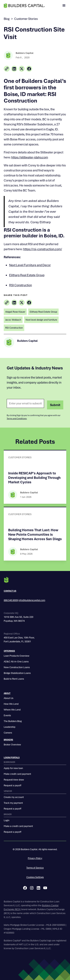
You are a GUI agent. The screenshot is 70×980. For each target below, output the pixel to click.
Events (7, 715)
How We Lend (11, 704)
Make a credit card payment (18, 826)
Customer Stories (26, 19)
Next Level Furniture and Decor (30, 265)
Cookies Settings (35, 877)
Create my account (14, 797)
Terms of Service (35, 868)
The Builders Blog (13, 721)
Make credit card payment (17, 774)
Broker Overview (12, 745)
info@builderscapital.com (32, 600)
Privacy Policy (35, 858)
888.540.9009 (11, 600)
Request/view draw (14, 780)
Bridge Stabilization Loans (17, 673)
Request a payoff (13, 785)
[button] (64, 6)
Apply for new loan (13, 768)
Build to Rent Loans (14, 679)
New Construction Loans (17, 667)
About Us (8, 698)
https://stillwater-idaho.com (30, 157)
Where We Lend (12, 710)
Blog (7, 19)
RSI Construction (21, 285)
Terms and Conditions (17, 418)
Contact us (10, 591)
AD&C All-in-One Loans (16, 662)
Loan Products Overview (17, 656)
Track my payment (13, 803)
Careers (8, 733)
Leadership (10, 727)
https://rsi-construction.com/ (43, 249)
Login (7, 820)
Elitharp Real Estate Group (27, 275)
